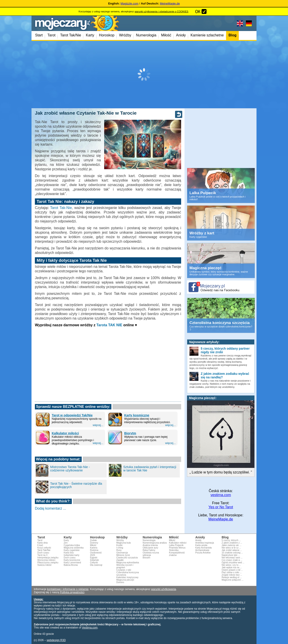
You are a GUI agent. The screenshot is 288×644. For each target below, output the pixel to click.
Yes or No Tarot (221, 507)
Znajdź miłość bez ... (232, 575)
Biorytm (130, 433)
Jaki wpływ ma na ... (232, 567)
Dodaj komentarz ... (51, 508)
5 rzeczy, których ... (231, 540)
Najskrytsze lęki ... (231, 555)
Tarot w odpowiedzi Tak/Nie (72, 415)
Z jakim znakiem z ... (232, 543)
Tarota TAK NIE (109, 325)
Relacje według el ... (232, 577)
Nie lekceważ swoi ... (232, 558)
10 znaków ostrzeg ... (232, 553)
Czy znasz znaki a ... (232, 560)
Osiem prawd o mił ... (232, 570)
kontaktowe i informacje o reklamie (68, 589)
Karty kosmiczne (137, 415)
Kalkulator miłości (65, 433)
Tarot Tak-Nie (61, 208)
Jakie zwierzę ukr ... (232, 545)
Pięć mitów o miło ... (232, 572)
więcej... (98, 425)
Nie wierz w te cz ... (231, 548)
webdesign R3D (56, 640)
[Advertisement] (144, 75)
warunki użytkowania (164, 589)
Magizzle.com (129, 3)
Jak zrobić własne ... (232, 550)
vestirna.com (221, 495)
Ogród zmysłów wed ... (233, 563)
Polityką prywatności (72, 592)
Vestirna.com (90, 628)
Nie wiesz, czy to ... (231, 565)
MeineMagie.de (170, 3)
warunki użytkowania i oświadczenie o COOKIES (161, 11)
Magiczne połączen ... (233, 580)
